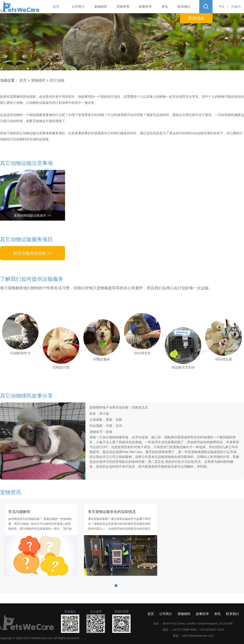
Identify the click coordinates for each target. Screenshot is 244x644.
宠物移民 (101, 7)
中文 (222, 7)
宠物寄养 (123, 7)
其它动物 (57, 80)
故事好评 (145, 7)
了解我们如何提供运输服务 (32, 279)
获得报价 (196, 18)
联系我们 (184, 7)
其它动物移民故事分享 (26, 396)
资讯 (165, 7)
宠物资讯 (11, 492)
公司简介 (78, 7)
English (236, 7)
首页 (56, 7)
